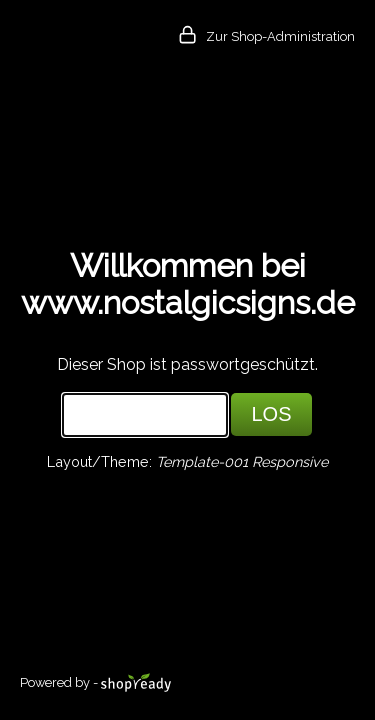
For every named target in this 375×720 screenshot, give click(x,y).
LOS (271, 414)
